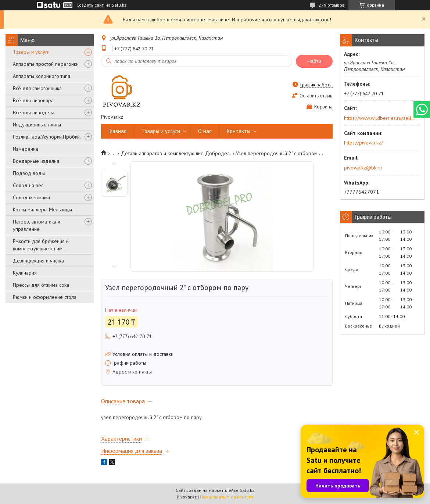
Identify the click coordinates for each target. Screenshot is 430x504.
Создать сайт (90, 5)
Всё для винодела (34, 112)
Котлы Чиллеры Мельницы (42, 210)
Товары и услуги (31, 52)
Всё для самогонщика (37, 88)
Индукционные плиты (37, 125)
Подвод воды (29, 173)
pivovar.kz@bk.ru (363, 168)
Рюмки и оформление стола (45, 297)
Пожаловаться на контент (227, 497)
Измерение (26, 149)
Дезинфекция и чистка (38, 261)
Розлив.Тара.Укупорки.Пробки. (47, 137)
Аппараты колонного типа (42, 76)
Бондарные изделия (36, 161)
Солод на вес (28, 185)
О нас (205, 131)
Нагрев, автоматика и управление (37, 225)
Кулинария (25, 273)
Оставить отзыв (316, 96)
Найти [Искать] (314, 61)
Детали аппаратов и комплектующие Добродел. (176, 153)
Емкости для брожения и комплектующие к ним (41, 245)
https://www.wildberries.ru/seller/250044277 (380, 118)
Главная (117, 131)
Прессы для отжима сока (41, 285)
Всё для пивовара (33, 100)
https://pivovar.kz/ (363, 143)
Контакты (239, 131)
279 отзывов (332, 5)
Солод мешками (31, 197)
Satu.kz (247, 490)
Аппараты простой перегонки (46, 64)
